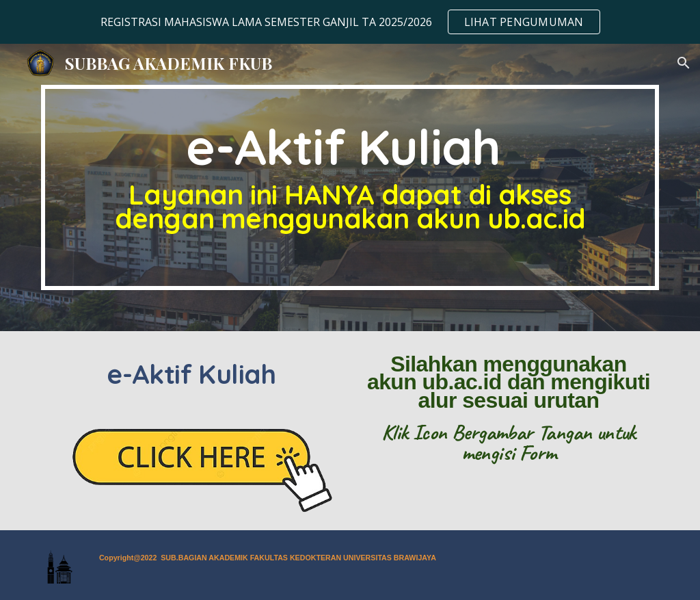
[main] (350, 187)
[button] (684, 63)
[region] (350, 22)
